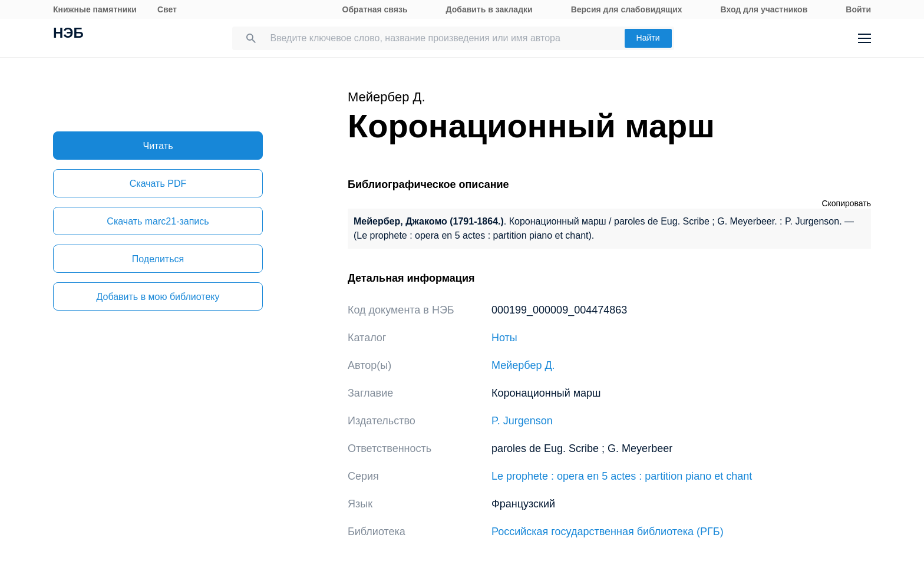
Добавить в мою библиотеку (158, 297)
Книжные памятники (95, 9)
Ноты (504, 338)
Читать (158, 146)
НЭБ (68, 34)
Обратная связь (375, 9)
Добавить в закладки (489, 9)
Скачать (158, 184)
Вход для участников (764, 9)
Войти (858, 9)
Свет (167, 9)
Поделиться (158, 259)
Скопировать (846, 203)
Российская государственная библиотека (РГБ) (608, 532)
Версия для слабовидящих (627, 9)
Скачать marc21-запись (158, 221)
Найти (648, 38)
